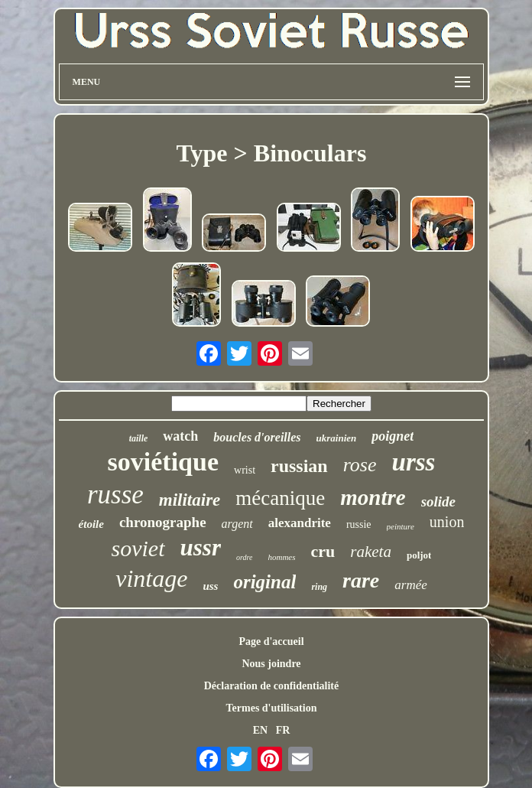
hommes (281, 557)
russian (299, 466)
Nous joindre (271, 664)
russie (359, 524)
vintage (151, 578)
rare (361, 580)
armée (410, 585)
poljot (419, 555)
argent (237, 524)
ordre (244, 557)
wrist (245, 470)
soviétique (163, 462)
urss (414, 462)
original (264, 582)
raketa (371, 552)
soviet (138, 548)
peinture (401, 526)
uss (210, 586)
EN (260, 730)
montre (373, 497)
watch (180, 436)
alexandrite (300, 523)
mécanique (280, 498)
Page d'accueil (271, 641)
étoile (91, 524)
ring (319, 587)
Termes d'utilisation (272, 708)
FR (283, 730)
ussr (201, 547)
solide (438, 501)
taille (139, 438)
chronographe (163, 522)
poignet (393, 436)
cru (323, 551)
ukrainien (337, 438)
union (447, 522)
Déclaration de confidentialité (272, 686)
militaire (190, 500)
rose (360, 465)
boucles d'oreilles (257, 437)
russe (115, 495)
